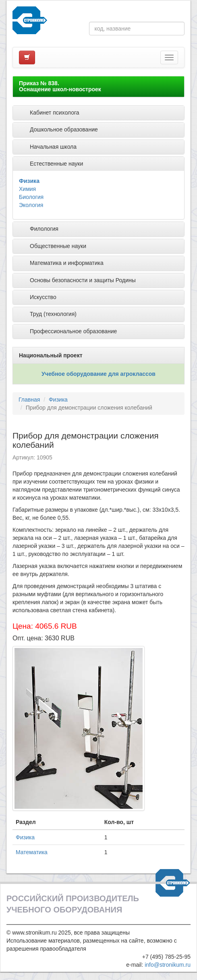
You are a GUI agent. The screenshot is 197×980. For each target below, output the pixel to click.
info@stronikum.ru (168, 965)
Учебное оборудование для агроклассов (98, 374)
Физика (29, 181)
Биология (31, 197)
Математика (32, 852)
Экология (31, 205)
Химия (27, 189)
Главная (29, 400)
